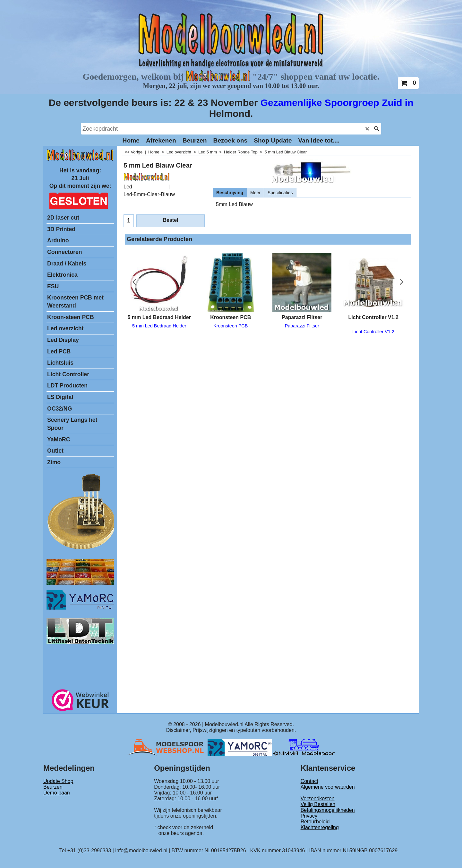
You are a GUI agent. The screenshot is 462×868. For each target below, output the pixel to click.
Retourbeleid (315, 822)
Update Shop (58, 781)
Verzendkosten (318, 799)
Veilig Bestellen (318, 804)
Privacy (309, 816)
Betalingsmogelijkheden (328, 810)
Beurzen (53, 787)
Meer (255, 193)
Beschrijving (230, 193)
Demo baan (57, 793)
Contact (309, 781)
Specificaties (280, 193)
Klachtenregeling (320, 827)
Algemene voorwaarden (328, 787)
